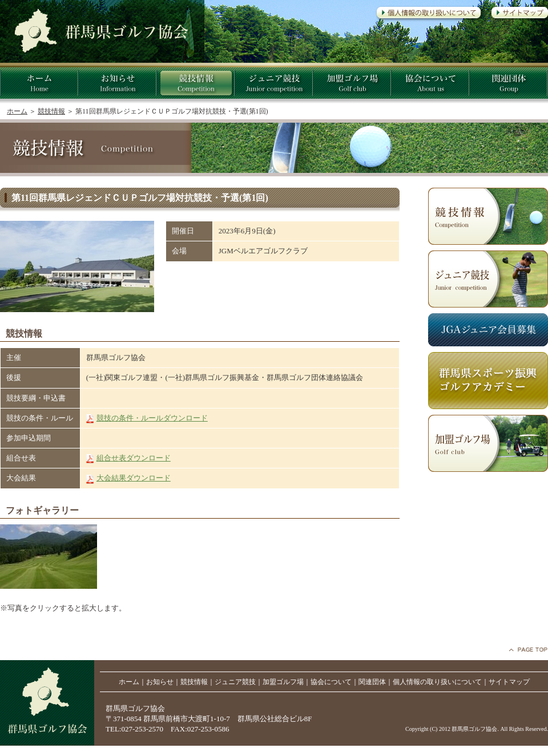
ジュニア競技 (235, 682)
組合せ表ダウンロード (134, 458)
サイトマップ (509, 682)
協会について (331, 682)
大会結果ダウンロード (134, 478)
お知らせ (160, 682)
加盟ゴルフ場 (283, 682)
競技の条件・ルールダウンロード (152, 418)
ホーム (17, 111)
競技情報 (51, 111)
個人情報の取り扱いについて (437, 682)
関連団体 (372, 682)
